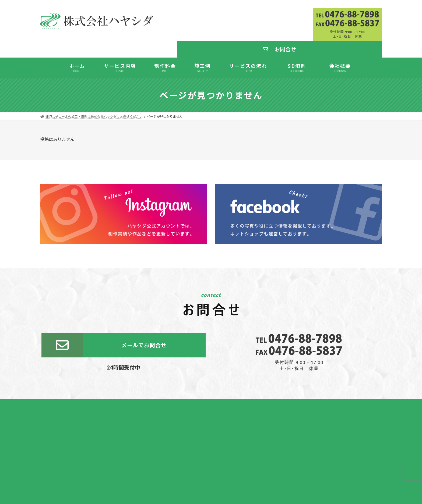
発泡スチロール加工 (211, 457)
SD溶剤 (211, 464)
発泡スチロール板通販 (211, 471)
